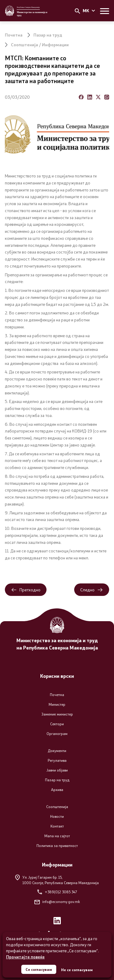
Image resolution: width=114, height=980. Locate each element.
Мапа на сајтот (57, 836)
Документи (57, 751)
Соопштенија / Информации (40, 45)
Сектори (57, 724)
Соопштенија (57, 807)
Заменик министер (57, 714)
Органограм (57, 734)
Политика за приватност (57, 846)
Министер (57, 704)
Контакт (57, 826)
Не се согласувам (77, 970)
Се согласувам (39, 969)
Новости (57, 816)
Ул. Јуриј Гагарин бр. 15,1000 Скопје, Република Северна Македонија (57, 880)
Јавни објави (57, 770)
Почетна (14, 35)
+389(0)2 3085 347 (57, 892)
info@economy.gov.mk (57, 902)
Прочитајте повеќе (25, 957)
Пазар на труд (48, 35)
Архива (57, 790)
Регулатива (57, 760)
